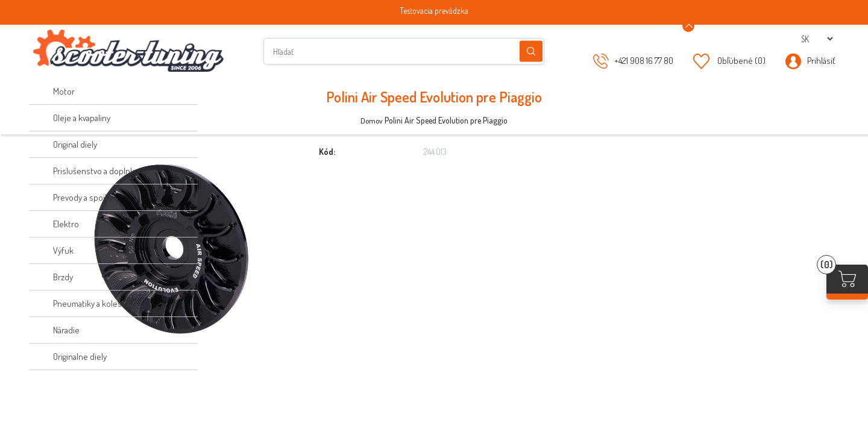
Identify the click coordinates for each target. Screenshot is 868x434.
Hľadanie (531, 52)
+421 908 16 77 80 (644, 61)
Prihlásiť (821, 61)
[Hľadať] (404, 51)
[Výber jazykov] (817, 39)
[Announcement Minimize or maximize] (688, 26)
